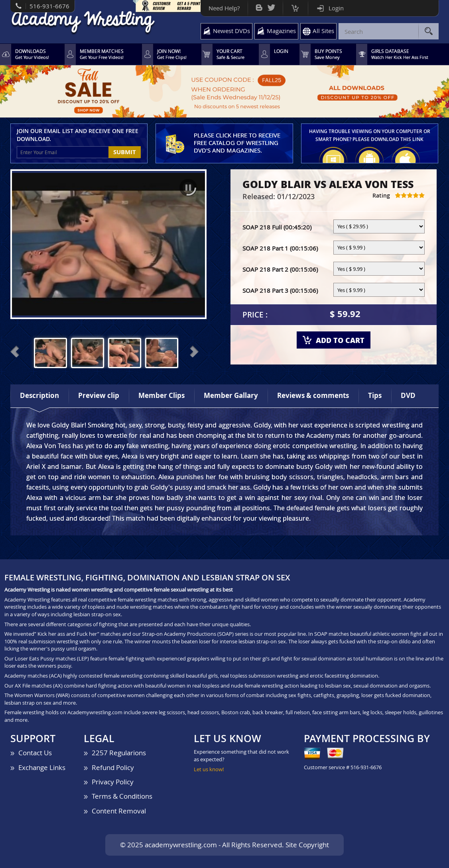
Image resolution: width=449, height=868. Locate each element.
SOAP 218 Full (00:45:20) (277, 227)
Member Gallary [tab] (231, 395)
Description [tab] (39, 395)
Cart (295, 6)
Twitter (271, 6)
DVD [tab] (408, 395)
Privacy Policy (113, 782)
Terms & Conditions (122, 796)
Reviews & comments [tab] (313, 395)
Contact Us (35, 753)
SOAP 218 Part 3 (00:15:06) (280, 290)
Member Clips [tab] (161, 395)
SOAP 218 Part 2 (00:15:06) (280, 269)
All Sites (323, 31)
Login (336, 8)
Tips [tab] (375, 395)
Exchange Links (42, 767)
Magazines (281, 31)
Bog (259, 6)
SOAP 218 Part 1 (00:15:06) (280, 248)
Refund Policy (113, 767)
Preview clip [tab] (99, 395)
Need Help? (224, 8)
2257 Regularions (119, 753)
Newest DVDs (231, 31)
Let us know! (209, 769)
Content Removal (119, 811)
